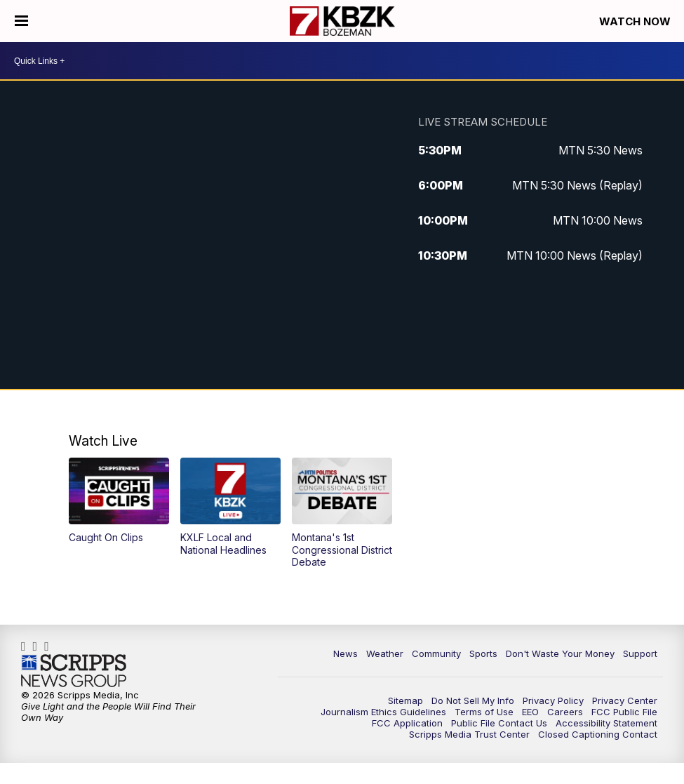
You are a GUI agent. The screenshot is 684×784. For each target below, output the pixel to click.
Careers (565, 712)
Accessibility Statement (606, 723)
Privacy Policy (553, 700)
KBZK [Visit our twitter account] (50, 646)
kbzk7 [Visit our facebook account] (27, 646)
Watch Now (636, 21)
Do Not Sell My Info (473, 700)
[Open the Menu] (21, 21)
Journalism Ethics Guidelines (383, 712)
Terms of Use (484, 712)
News (346, 653)
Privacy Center (625, 700)
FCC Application (407, 723)
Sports (483, 653)
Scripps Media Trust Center (469, 734)
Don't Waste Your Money (560, 653)
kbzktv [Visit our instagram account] (39, 646)
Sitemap (405, 700)
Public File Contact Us (499, 723)
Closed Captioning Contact (598, 734)
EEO (530, 712)
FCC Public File (624, 712)
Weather (385, 653)
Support (640, 653)
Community (436, 653)
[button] (119, 501)
